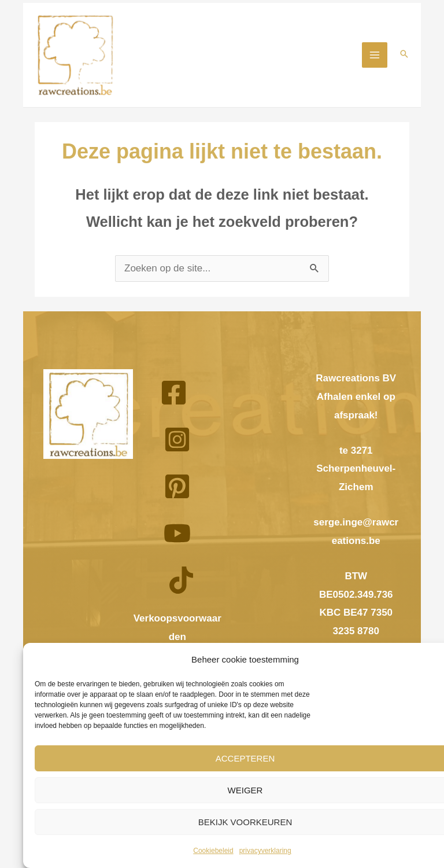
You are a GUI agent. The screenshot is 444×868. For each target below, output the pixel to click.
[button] (404, 56)
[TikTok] (181, 583)
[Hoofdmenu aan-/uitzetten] (375, 56)
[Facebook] (174, 396)
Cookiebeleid (213, 851)
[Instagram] (177, 442)
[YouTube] (177, 536)
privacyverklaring (265, 851)
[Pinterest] (177, 489)
